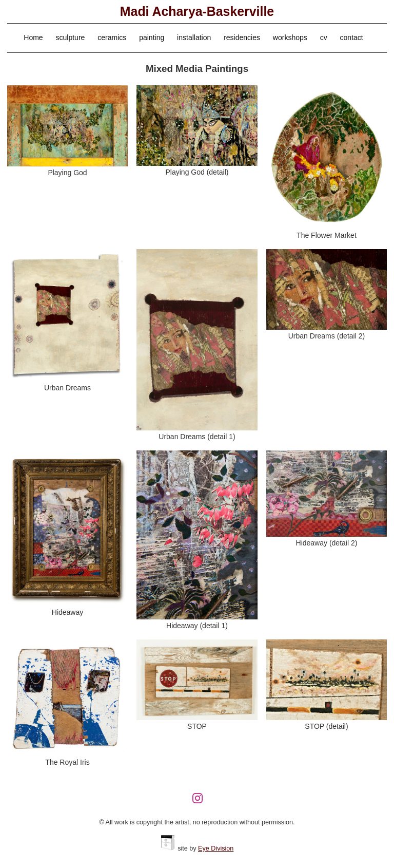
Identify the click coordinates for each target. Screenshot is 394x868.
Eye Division (216, 848)
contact (352, 37)
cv (324, 37)
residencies (242, 37)
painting (152, 37)
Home (33, 37)
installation (194, 37)
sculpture (71, 37)
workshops (290, 37)
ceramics (112, 37)
